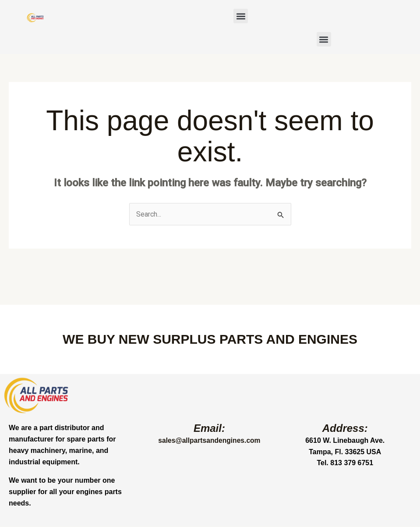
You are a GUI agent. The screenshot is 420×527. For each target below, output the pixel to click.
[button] (241, 16)
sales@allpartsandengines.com (210, 441)
